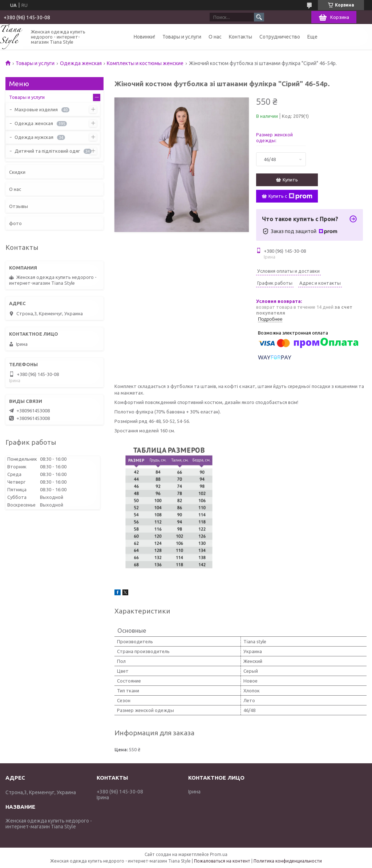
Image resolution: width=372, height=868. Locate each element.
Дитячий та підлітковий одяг (47, 151)
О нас (215, 37)
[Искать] (259, 17)
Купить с (290, 196)
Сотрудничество (280, 37)
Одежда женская (81, 63)
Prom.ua (219, 854)
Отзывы (19, 206)
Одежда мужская (34, 137)
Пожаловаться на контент (222, 861)
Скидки (17, 172)
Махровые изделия (36, 109)
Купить (290, 180)
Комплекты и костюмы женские (145, 63)
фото (15, 223)
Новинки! (144, 37)
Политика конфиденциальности (288, 861)
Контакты (240, 37)
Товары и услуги (182, 37)
